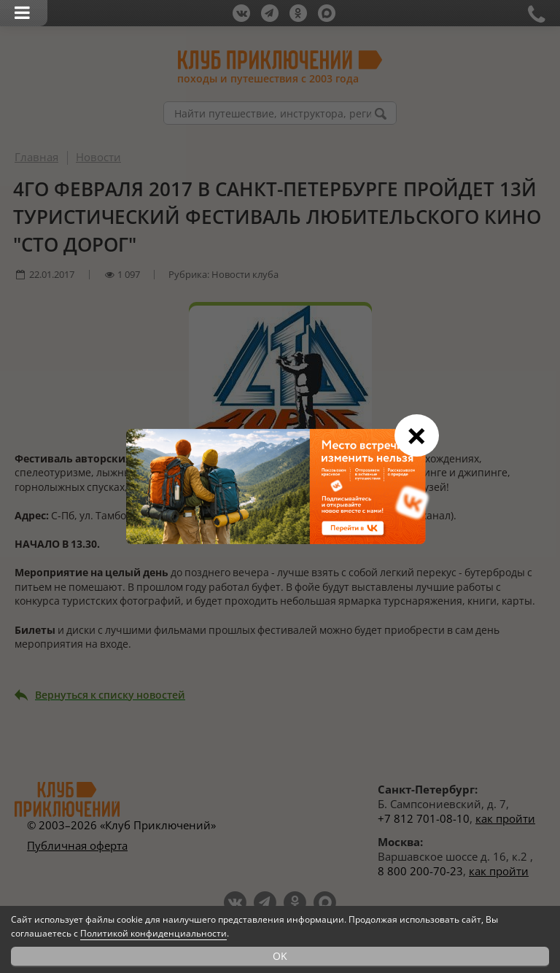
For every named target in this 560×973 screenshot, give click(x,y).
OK (280, 956)
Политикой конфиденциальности (153, 933)
